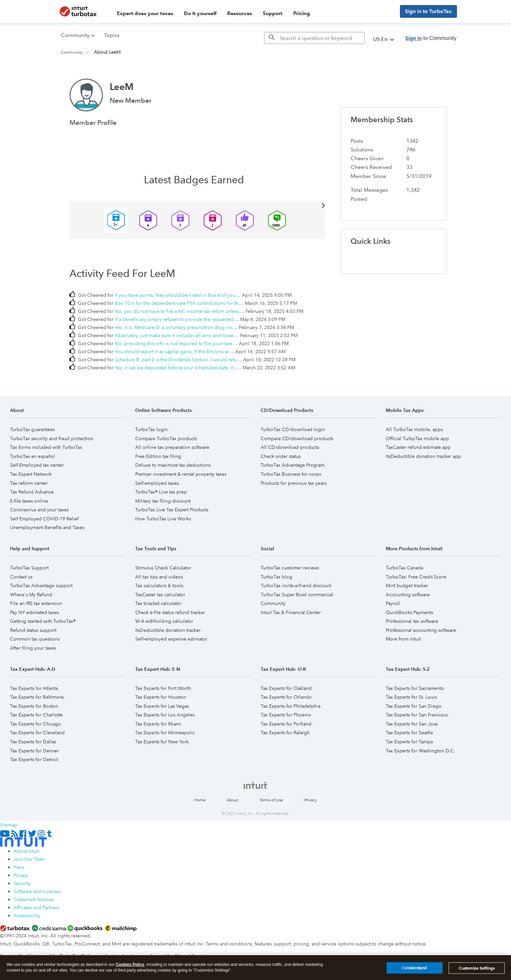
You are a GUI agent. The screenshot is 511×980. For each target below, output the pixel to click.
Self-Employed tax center (37, 465)
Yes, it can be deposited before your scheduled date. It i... (177, 368)
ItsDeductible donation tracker (168, 630)
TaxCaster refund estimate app (418, 447)
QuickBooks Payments (410, 612)
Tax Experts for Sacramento (415, 688)
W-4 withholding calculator (164, 621)
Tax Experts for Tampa (409, 742)
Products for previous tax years (294, 483)
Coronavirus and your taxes (39, 510)
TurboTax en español (33, 456)
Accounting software (408, 595)
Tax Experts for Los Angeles (165, 715)
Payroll (393, 603)
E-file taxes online (29, 501)
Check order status (281, 456)
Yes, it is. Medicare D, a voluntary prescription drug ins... (175, 327)
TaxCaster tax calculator (160, 595)
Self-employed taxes (157, 483)
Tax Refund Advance (32, 492)
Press (19, 867)
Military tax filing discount (163, 501)
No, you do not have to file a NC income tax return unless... (179, 311)
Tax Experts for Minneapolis (165, 733)
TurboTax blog (276, 577)
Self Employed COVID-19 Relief (44, 519)
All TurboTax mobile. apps (414, 429)
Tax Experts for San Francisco (417, 715)
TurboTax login (151, 429)
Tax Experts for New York (162, 742)
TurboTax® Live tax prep (161, 492)
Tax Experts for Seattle (410, 733)
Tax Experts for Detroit (34, 759)
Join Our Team (29, 859)
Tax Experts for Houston (161, 697)
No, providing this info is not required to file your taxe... (175, 343)
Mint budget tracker (407, 586)
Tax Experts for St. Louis (411, 697)
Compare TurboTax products (166, 438)
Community (72, 53)
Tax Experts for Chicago (36, 724)
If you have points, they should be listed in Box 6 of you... (177, 295)
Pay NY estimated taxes (35, 612)
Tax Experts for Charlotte (36, 715)
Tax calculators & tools (159, 586)
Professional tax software (412, 621)
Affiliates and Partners (36, 907)
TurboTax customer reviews (290, 568)
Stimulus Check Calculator (163, 568)
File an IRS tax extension (36, 603)
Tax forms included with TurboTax (46, 447)
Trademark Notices (34, 899)
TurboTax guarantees (32, 429)
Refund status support (33, 630)
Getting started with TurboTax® (43, 621)
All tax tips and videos (159, 577)
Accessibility (27, 916)
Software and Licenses (37, 891)
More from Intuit (403, 639)
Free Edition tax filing (158, 456)
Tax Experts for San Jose (412, 724)
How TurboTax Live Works (163, 519)
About (233, 800)
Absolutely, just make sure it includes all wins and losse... (176, 335)
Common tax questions (35, 639)
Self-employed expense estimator (171, 639)
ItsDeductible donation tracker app (423, 456)
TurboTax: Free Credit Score (416, 577)
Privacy (311, 800)
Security (22, 883)
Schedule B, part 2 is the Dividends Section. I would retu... (178, 360)
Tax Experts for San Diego (414, 706)
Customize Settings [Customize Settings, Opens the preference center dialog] (477, 972)
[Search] (314, 38)
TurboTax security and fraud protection (52, 438)
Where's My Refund (31, 595)
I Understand (415, 972)
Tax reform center (29, 483)
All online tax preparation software (172, 447)
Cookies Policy (130, 969)
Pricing (302, 13)
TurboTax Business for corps (291, 474)
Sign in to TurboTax (428, 11)
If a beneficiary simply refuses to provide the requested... (176, 319)
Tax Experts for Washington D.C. (420, 751)
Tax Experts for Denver (34, 751)
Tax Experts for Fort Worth (163, 688)
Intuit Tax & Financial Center (291, 612)
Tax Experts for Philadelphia (291, 706)
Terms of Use (271, 800)
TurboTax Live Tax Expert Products (172, 510)
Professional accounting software (421, 630)
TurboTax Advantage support (41, 586)
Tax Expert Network (31, 474)
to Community (431, 38)
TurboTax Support (29, 568)
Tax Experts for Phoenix (286, 715)
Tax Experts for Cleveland (37, 733)
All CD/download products (290, 447)
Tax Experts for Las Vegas (162, 706)
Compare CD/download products (297, 438)
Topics (112, 35)
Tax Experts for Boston (34, 706)
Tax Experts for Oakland (286, 688)
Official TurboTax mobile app (417, 438)
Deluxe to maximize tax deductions (173, 465)
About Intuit (26, 851)
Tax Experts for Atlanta (34, 688)
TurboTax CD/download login (293, 429)
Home (200, 800)
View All (197, 205)
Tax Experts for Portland (286, 724)
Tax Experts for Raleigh (285, 733)
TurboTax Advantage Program (293, 465)
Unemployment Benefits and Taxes (47, 527)
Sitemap (9, 825)
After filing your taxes (33, 648)
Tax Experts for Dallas (33, 742)
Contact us (21, 577)
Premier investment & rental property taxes (181, 474)
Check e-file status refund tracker (170, 612)
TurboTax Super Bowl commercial (297, 595)
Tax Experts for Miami (158, 724)
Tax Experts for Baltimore (37, 697)
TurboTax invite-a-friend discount (296, 586)
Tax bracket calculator (158, 603)
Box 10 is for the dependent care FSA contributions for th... (178, 303)
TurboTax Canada (404, 568)
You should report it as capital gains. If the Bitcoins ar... (174, 352)
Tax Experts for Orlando (286, 697)
